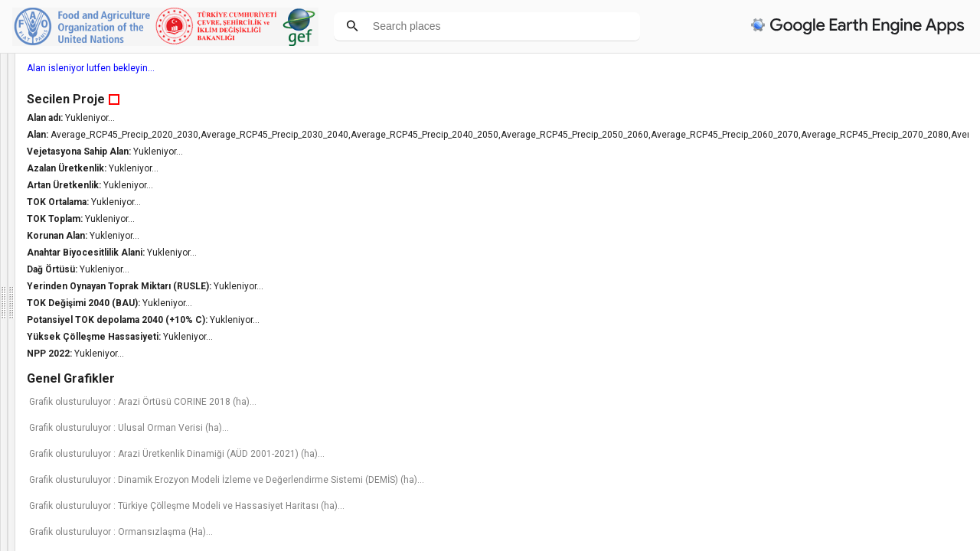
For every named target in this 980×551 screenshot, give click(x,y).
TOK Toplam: (789, 219)
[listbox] (74, 515)
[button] (113, 459)
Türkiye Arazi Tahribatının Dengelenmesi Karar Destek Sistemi (93, 89)
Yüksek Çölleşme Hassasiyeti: (828, 337)
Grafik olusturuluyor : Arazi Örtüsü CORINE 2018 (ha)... (863, 407)
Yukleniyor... (823, 118)
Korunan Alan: (792, 236)
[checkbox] (13, 438)
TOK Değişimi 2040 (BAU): (818, 303)
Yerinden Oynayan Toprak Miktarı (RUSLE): (854, 286)
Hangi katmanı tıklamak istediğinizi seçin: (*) (96, 485)
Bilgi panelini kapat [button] (52, 273)
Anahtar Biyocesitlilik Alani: (820, 253)
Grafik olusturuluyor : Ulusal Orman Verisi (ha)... (862, 439)
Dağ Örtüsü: (787, 269)
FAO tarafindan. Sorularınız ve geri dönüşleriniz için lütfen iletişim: (79, 223)
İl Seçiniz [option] (89, 377)
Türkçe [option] (70, 307)
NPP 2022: (784, 354)
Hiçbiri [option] (69, 515)
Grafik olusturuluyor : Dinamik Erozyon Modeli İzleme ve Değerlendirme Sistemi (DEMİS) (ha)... (864, 507)
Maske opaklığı (38, 458)
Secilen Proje (799, 99)
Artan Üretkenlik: (799, 185)
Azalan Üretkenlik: (801, 168)
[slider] (100, 460)
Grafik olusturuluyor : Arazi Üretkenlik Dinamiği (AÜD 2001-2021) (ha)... (860, 470)
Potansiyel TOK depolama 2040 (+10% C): (852, 320)
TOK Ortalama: (792, 202)
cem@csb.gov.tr (42, 243)
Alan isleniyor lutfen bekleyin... (824, 68)
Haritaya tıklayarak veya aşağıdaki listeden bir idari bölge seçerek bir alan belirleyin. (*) (89, 342)
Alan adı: (779, 118)
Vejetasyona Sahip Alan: (813, 152)
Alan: (772, 135)
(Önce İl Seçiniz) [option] (89, 411)
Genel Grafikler (804, 378)
